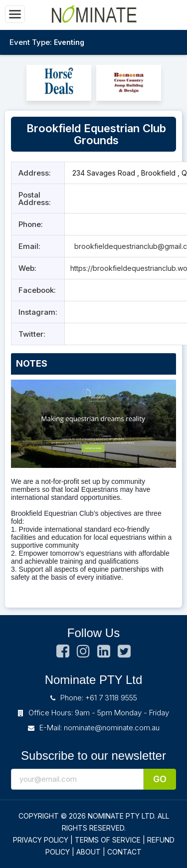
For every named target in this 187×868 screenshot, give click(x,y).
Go (160, 779)
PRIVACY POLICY (41, 840)
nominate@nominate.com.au (112, 728)
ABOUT (89, 852)
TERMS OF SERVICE (108, 840)
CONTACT (124, 852)
